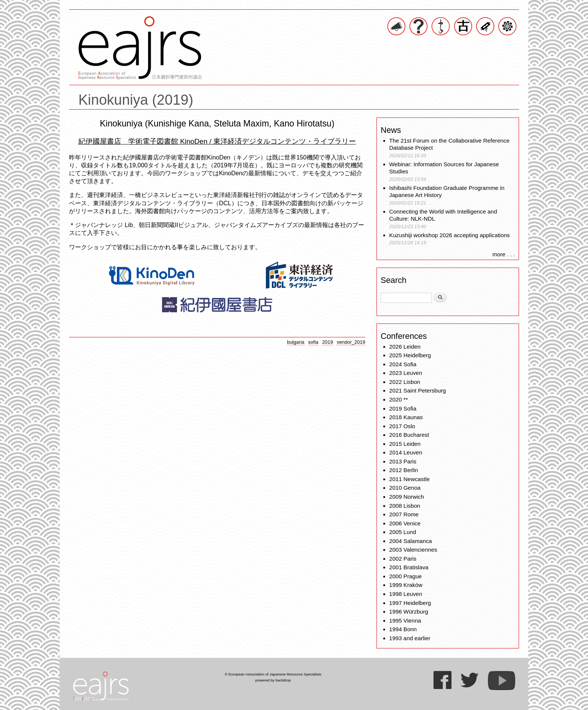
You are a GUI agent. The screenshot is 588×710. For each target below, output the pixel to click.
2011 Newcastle (409, 479)
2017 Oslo (402, 426)
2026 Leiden (405, 347)
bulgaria (295, 342)
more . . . (504, 254)
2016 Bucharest (409, 435)
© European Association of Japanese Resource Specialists (273, 674)
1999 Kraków (406, 585)
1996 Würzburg (409, 611)
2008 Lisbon (405, 506)
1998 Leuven (406, 594)
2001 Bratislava (409, 567)
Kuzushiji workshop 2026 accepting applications (450, 235)
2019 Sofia (403, 408)
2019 (328, 342)
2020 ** (399, 399)
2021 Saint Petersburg (418, 390)
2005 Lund (403, 532)
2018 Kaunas (406, 417)
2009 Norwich (407, 497)
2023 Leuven (406, 373)
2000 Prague (406, 576)
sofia (313, 342)
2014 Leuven (406, 452)
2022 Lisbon (405, 382)
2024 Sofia (403, 364)
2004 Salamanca (411, 541)
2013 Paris (403, 461)
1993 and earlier (410, 638)
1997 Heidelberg (410, 603)
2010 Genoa (405, 488)
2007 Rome (404, 514)
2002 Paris (403, 559)
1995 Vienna (405, 620)
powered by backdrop (273, 680)
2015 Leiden (405, 444)
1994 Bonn (403, 629)
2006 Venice (405, 523)
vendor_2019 (351, 342)
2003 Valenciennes (413, 550)
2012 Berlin (404, 470)
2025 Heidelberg (410, 355)
